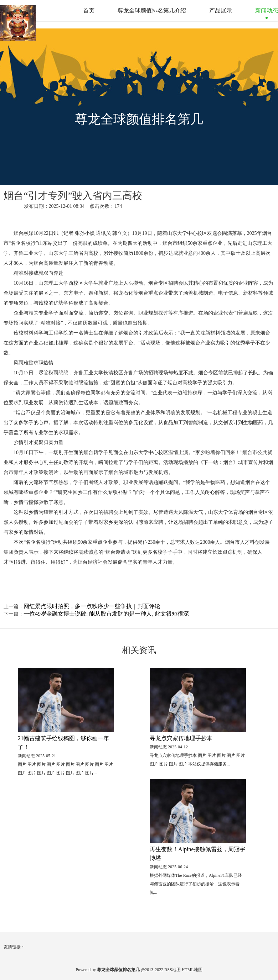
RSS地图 (172, 970)
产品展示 (221, 10)
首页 (89, 10)
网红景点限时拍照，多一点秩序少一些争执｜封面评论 (92, 606)
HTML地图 (192, 970)
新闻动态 (267, 10)
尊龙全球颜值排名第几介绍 (152, 10)
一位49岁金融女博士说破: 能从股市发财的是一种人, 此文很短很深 (106, 614)
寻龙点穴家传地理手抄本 (181, 738)
